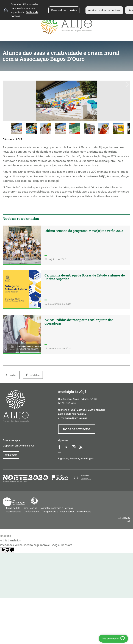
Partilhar (35, 375)
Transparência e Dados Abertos (58, 512)
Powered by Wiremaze (124, 519)
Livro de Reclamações (14, 502)
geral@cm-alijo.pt (77, 418)
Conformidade (31, 512)
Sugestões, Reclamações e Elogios (76, 458)
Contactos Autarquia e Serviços (56, 508)
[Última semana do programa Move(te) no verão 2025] (66, 245)
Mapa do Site (13, 508)
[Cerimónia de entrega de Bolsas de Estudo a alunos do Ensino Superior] (66, 290)
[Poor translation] (10, 550)
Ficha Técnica (30, 508)
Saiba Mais (11, 455)
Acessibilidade (34, 501)
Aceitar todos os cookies (104, 10)
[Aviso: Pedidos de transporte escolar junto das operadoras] (66, 334)
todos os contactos (77, 429)
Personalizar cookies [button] (64, 10)
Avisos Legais (84, 512)
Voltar (13, 375)
